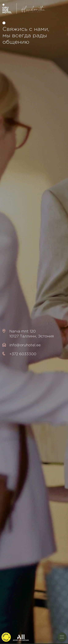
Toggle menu (63, 637)
